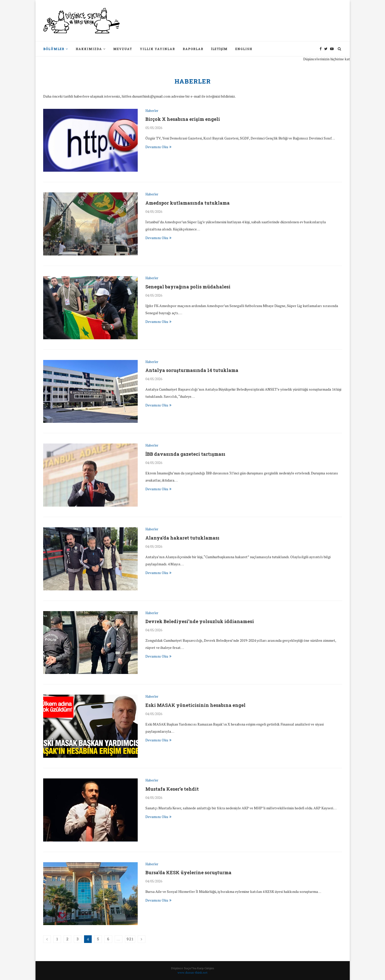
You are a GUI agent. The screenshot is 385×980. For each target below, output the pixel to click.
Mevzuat (123, 49)
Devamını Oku (158, 147)
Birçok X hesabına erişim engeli (183, 119)
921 (130, 939)
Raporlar (193, 49)
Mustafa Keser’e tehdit (172, 789)
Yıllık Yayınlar (157, 49)
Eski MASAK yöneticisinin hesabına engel (195, 705)
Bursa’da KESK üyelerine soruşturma (189, 872)
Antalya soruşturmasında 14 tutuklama (192, 370)
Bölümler (54, 49)
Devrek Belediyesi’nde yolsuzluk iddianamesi (200, 621)
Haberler (152, 111)
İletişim (219, 49)
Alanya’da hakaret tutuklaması (183, 538)
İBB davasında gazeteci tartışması (185, 454)
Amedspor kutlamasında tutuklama (188, 203)
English (244, 49)
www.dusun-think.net (193, 972)
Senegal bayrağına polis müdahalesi (188, 287)
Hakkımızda (89, 49)
